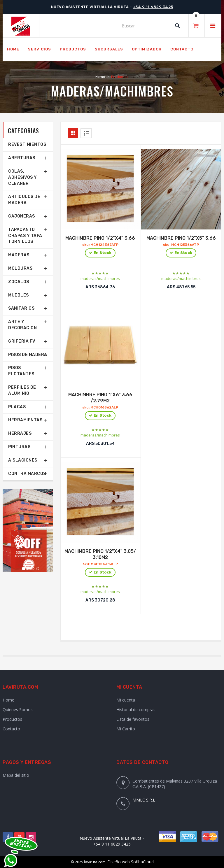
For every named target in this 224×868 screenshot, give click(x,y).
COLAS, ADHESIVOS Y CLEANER (23, 177)
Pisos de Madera (28, 355)
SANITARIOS (21, 308)
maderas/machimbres (100, 278)
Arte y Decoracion (22, 325)
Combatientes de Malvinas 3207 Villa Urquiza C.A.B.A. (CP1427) (175, 784)
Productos (12, 719)
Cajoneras (22, 216)
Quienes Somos (18, 710)
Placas (17, 407)
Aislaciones (23, 460)
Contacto (11, 729)
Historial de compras (136, 710)
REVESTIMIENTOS (27, 144)
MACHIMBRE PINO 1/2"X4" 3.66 (100, 247)
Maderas (75, 91)
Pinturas (19, 447)
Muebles (19, 295)
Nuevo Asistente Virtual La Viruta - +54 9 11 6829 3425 (112, 841)
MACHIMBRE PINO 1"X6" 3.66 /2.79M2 (100, 406)
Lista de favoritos (133, 719)
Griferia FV (22, 341)
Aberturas (22, 158)
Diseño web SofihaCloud (131, 862)
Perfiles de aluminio (22, 390)
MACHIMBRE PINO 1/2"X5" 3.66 (181, 247)
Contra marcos (27, 474)
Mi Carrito (126, 729)
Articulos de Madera (24, 200)
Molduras (20, 268)
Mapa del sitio (16, 775)
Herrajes (20, 433)
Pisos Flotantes (21, 371)
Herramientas (25, 420)
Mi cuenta (126, 700)
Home (100, 77)
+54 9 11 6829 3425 (153, 7)
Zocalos (19, 282)
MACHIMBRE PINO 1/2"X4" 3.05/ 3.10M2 (100, 563)
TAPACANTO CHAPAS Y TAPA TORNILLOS (25, 236)
